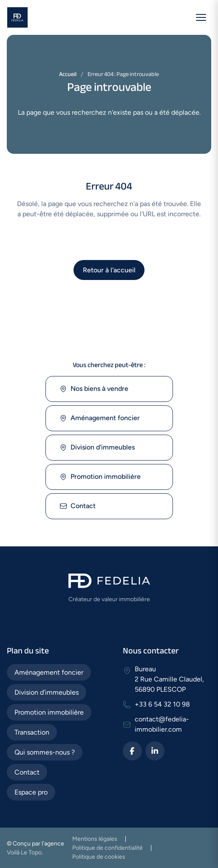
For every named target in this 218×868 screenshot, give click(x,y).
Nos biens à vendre (94, 389)
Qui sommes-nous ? (45, 752)
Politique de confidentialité (108, 848)
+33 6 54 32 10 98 (162, 704)
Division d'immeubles (97, 448)
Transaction (32, 732)
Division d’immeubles (47, 692)
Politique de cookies (99, 857)
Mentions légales (95, 839)
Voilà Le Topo (24, 852)
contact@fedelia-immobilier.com (162, 724)
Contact (78, 506)
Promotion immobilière (100, 477)
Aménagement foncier (100, 418)
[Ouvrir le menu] (201, 17)
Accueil (68, 74)
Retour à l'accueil (109, 270)
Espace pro (31, 792)
